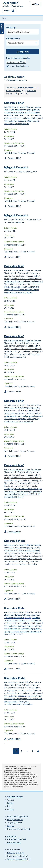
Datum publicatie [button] (26, 87)
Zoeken (10, 809)
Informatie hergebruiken (18, 817)
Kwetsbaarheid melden (17, 829)
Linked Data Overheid (17, 839)
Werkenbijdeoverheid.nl (17, 859)
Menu (37, 4)
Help (9, 806)
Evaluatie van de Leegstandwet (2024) (20, 172)
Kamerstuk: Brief (14, 103)
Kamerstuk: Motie (15, 541)
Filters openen (2, 28)
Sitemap (11, 826)
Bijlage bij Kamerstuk (16, 167)
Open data (12, 836)
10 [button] (16, 94)
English (10, 803)
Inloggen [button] (6, 11)
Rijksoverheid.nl (14, 853)
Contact (10, 800)
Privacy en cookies (15, 820)
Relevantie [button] (31, 91)
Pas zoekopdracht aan (19, 66)
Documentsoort (13, 38)
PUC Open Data (14, 842)
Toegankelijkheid (15, 823)
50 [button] (27, 94)
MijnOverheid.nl (14, 850)
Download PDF (14, 158)
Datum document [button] (14, 91)
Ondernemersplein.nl (16, 856)
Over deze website (15, 797)
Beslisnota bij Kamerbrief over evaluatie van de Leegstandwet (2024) (23, 221)
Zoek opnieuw (23, 52)
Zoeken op (11, 27)
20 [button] (21, 94)
